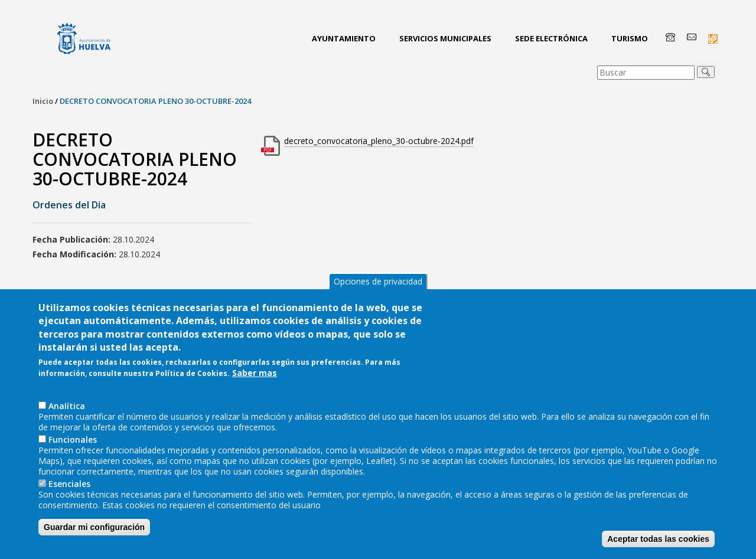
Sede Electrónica (551, 38)
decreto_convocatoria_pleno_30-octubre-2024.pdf (379, 141)
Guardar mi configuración (94, 535)
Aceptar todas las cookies (658, 547)
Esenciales (69, 492)
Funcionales (73, 448)
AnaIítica (67, 414)
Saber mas (255, 382)
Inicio (43, 101)
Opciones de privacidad (378, 290)
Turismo (630, 38)
